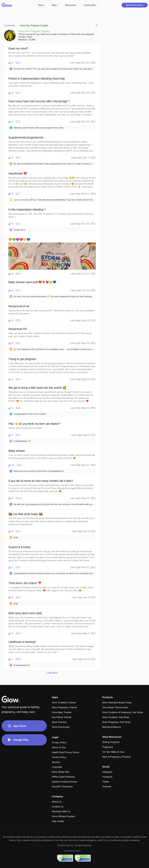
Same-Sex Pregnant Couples (34, 26)
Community (10, 26)
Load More (52, 673)
